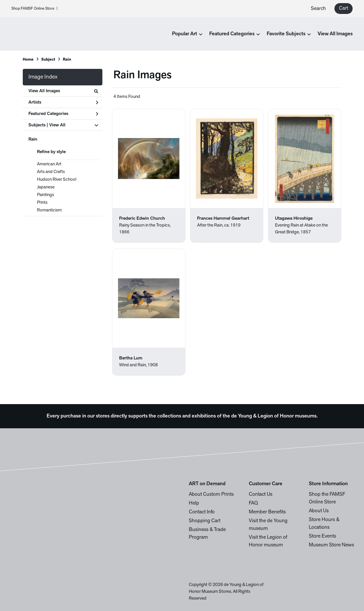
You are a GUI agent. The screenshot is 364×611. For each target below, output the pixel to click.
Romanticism (49, 210)
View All (57, 125)
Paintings (45, 195)
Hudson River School (57, 180)
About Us (319, 511)
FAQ (253, 503)
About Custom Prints (211, 494)
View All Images (335, 34)
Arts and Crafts (51, 172)
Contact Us (261, 494)
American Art (49, 164)
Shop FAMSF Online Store (35, 9)
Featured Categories (63, 114)
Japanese (46, 187)
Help (194, 503)
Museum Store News (331, 545)
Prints (42, 203)
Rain (33, 139)
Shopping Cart (205, 521)
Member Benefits (267, 512)
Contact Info (202, 512)
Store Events (322, 536)
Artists (63, 102)
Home (28, 60)
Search (318, 9)
